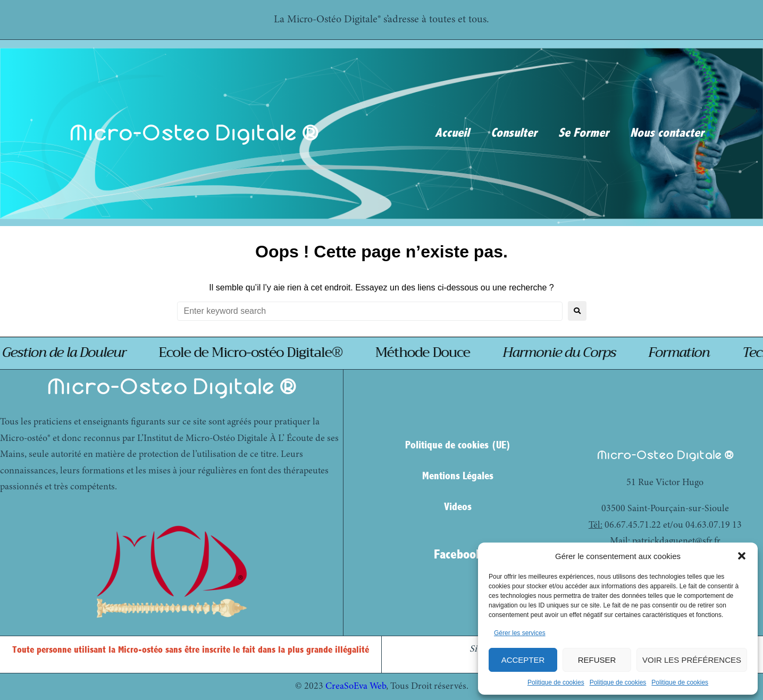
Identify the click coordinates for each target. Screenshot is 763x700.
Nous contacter (667, 133)
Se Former (584, 133)
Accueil (452, 133)
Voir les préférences (692, 660)
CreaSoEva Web (356, 687)
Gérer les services (520, 633)
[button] (742, 556)
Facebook (458, 554)
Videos (458, 507)
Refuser (597, 660)
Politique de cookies (556, 682)
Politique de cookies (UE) (458, 445)
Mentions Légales (458, 476)
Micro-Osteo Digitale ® (194, 133)
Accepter (523, 660)
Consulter (514, 133)
